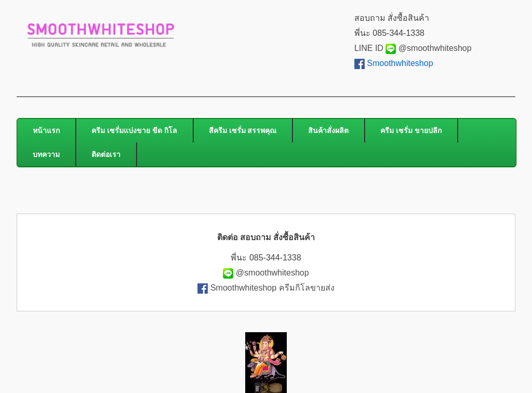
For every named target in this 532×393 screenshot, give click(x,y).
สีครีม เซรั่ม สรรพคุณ (243, 130)
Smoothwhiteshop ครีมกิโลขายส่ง (272, 288)
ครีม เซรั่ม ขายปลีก (411, 130)
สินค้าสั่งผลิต (328, 130)
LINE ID (375, 48)
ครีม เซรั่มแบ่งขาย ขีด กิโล (134, 130)
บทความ (46, 154)
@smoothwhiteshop (434, 48)
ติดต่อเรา (106, 154)
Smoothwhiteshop (400, 63)
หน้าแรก (46, 130)
